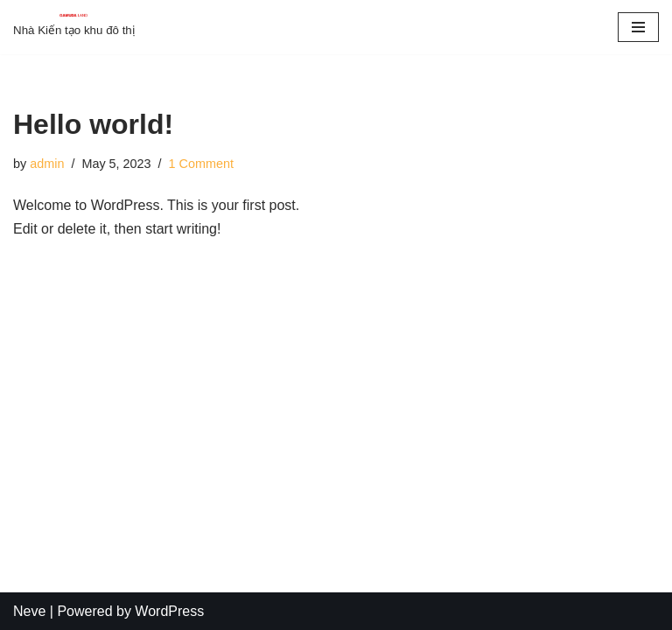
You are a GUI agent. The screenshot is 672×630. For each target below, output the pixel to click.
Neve (29, 611)
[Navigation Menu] (638, 27)
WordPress (169, 611)
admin (47, 164)
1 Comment (201, 164)
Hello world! (93, 124)
